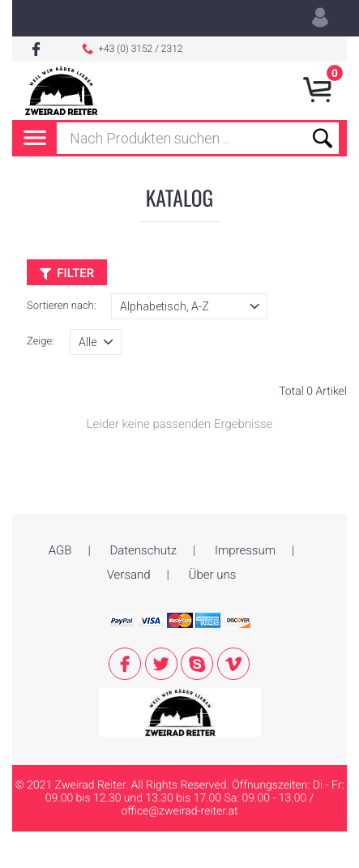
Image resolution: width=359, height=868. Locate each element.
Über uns (213, 575)
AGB (60, 550)
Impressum (245, 550)
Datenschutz (143, 550)
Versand (129, 575)
